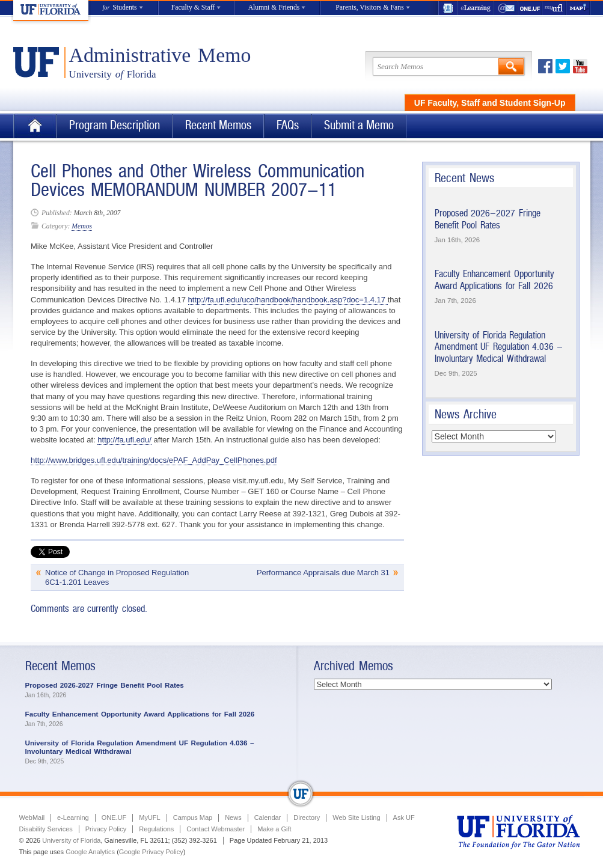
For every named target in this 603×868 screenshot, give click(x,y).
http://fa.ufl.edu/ (124, 440)
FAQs (288, 125)
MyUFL (149, 818)
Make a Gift (274, 829)
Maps (578, 8)
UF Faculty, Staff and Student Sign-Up (490, 103)
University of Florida (71, 840)
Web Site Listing (356, 818)
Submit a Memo (359, 125)
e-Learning (476, 8)
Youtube (580, 66)
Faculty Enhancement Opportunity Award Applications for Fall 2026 (494, 280)
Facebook (545, 66)
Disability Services (46, 829)
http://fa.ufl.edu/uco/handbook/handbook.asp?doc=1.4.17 (288, 300)
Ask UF (404, 818)
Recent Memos (218, 125)
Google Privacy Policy (151, 852)
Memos (82, 226)
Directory (307, 818)
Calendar (268, 818)
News (233, 818)
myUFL (554, 8)
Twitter (563, 66)
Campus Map (193, 818)
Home (35, 126)
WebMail (506, 8)
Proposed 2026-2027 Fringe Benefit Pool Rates (488, 219)
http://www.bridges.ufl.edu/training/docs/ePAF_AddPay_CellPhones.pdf (154, 460)
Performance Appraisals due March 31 (323, 573)
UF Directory (448, 8)
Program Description (115, 125)
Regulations (156, 829)
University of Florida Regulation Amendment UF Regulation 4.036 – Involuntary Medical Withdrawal (498, 347)
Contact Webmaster (216, 829)
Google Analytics (90, 852)
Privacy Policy (106, 829)
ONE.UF (530, 8)
